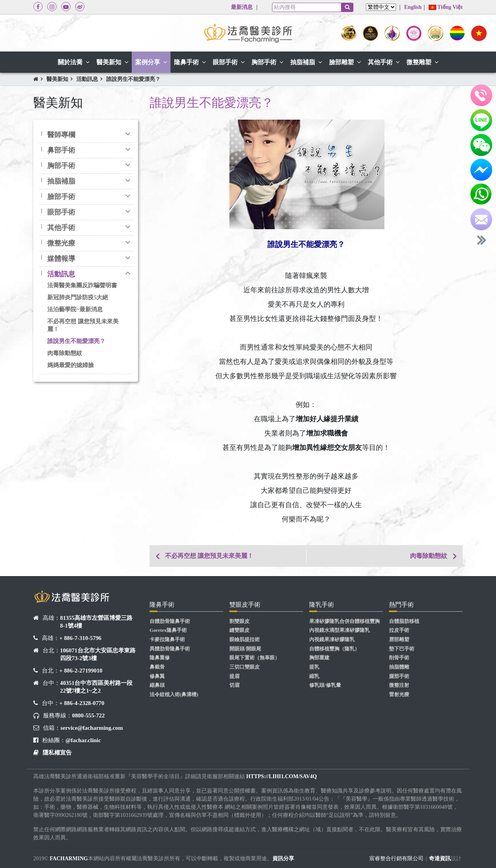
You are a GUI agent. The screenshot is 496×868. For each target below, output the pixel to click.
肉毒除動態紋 (65, 353)
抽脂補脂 (61, 181)
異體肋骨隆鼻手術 (170, 649)
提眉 (234, 676)
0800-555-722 (88, 715)
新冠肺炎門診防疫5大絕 (78, 297)
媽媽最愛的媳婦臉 (71, 365)
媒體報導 (61, 259)
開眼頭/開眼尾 (245, 649)
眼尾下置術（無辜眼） (255, 658)
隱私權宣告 (57, 753)
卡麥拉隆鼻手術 (167, 640)
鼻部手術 (61, 150)
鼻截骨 (157, 667)
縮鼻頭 (157, 685)
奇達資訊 (440, 859)
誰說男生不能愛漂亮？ (133, 79)
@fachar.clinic (83, 740)
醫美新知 (57, 79)
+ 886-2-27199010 (81, 671)
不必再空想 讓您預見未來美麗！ (83, 325)
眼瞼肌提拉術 (245, 640)
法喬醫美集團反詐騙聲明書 (82, 285)
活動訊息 (87, 79)
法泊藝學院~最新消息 (75, 309)
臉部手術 (61, 197)
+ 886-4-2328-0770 (82, 703)
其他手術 (61, 228)
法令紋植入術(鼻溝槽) (174, 695)
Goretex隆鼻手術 (168, 630)
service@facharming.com (92, 728)
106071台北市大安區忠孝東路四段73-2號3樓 (98, 654)
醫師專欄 (61, 135)
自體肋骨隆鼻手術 (170, 621)
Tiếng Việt (446, 7)
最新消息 (242, 7)
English (413, 7)
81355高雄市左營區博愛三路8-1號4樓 (96, 622)
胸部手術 (61, 166)
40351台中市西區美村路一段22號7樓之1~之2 (96, 687)
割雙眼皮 (239, 621)
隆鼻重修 (160, 658)
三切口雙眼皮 (245, 667)
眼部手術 (61, 212)
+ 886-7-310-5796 (80, 638)
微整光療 (61, 243)
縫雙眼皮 (239, 630)
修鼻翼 (157, 676)
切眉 (234, 685)
